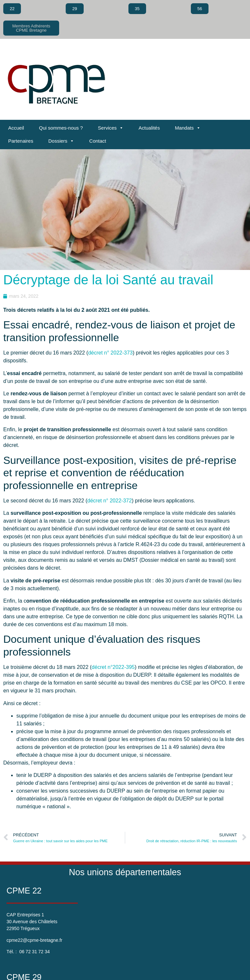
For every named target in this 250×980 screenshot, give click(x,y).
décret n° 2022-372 (109, 501)
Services (111, 128)
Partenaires (21, 141)
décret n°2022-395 (113, 667)
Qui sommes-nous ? (61, 128)
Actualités (149, 128)
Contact (98, 141)
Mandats (188, 128)
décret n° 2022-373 (110, 353)
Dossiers (61, 141)
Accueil (16, 128)
